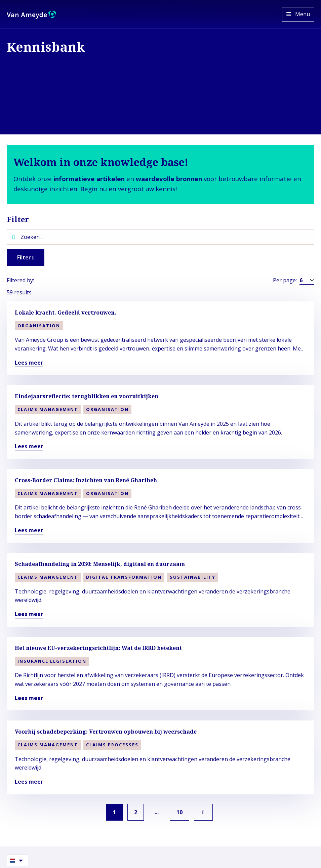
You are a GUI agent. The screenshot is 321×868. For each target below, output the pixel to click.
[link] (205, 812)
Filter (26, 257)
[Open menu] (298, 14)
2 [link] (135, 812)
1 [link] (113, 812)
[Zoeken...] (160, 237)
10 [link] (181, 812)
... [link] (157, 812)
